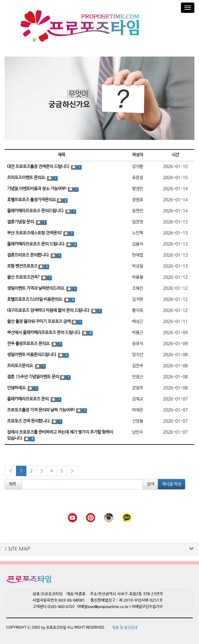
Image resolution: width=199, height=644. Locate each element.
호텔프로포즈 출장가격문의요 (32, 199)
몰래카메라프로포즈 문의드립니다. (36, 210)
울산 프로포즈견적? (24, 276)
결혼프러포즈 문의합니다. (29, 254)
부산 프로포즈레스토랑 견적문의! (35, 232)
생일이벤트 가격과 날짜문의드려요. (37, 287)
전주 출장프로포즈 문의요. (29, 342)
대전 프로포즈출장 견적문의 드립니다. (39, 165)
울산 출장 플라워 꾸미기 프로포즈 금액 (39, 320)
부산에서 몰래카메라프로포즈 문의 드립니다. (45, 331)
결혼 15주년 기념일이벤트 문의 (33, 376)
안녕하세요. (17, 387)
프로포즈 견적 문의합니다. (29, 420)
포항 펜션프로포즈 (23, 265)
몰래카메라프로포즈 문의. (29, 398)
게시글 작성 (172, 483)
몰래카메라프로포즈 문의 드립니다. (37, 243)
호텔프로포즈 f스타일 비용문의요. (36, 298)
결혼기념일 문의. (21, 221)
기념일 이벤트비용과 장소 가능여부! (37, 188)
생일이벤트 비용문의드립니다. (33, 354)
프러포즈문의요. (21, 365)
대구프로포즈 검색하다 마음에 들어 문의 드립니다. (49, 309)
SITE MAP (18, 548)
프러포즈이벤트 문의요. (27, 176)
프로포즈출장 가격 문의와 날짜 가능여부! (42, 409)
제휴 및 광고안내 (125, 626)
